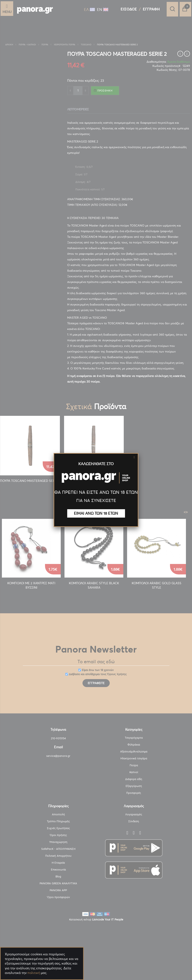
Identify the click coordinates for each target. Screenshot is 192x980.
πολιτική (34, 973)
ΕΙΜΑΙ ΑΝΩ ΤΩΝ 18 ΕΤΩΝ (96, 513)
